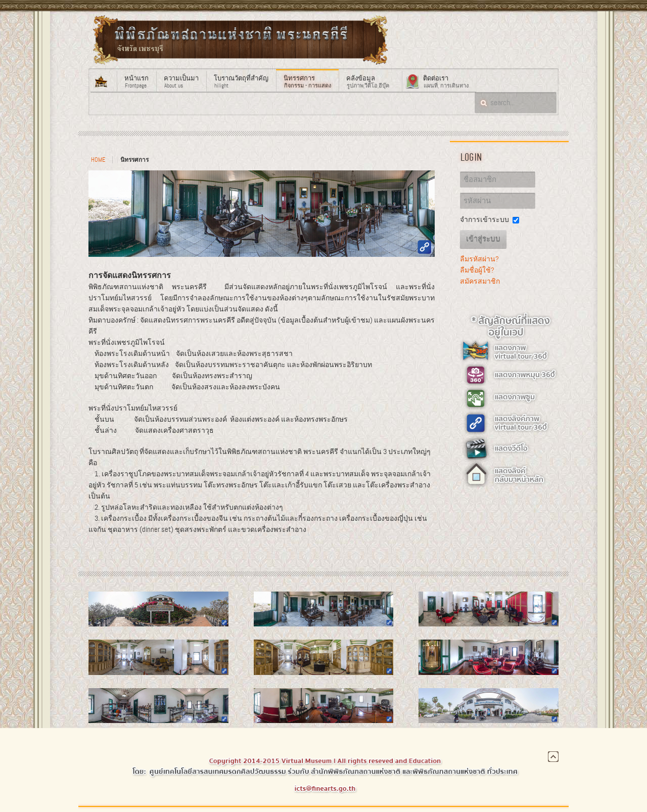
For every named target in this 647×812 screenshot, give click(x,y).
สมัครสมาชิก (480, 281)
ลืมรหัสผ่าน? (479, 259)
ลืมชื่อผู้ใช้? (477, 270)
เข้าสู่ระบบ (483, 239)
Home (98, 160)
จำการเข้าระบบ (484, 219)
